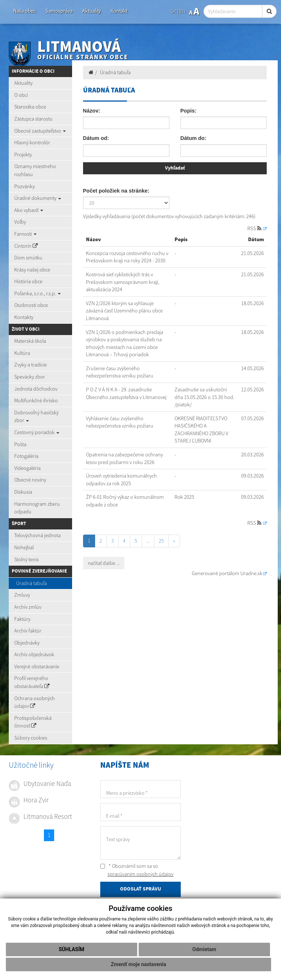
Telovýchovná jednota (38, 535)
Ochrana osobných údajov (35, 702)
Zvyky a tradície (31, 365)
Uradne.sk (251, 573)
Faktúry (22, 619)
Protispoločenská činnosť (33, 722)
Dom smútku (28, 258)
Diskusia (23, 492)
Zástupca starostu (33, 119)
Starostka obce (30, 107)
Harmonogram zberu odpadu (37, 508)
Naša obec (24, 11)
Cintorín (26, 246)
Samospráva (59, 11)
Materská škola (30, 341)
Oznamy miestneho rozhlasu (35, 170)
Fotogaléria (26, 456)
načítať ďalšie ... (104, 563)
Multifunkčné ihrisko (36, 400)
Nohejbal (24, 547)
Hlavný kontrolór (32, 143)
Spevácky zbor (30, 377)
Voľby (20, 222)
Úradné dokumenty (38, 198)
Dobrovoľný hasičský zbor (36, 417)
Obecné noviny (30, 480)
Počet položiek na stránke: (116, 191)
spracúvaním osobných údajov (140, 874)
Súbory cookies (31, 738)
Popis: (188, 111)
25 (161, 541)
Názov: (92, 111)
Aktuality (91, 11)
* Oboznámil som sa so (137, 870)
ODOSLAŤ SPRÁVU (140, 889)
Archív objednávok (34, 654)
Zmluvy (22, 595)
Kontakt (119, 11)
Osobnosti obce (31, 305)
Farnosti (25, 234)
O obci (21, 95)
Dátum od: (96, 138)
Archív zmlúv (28, 607)
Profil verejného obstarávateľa (32, 682)
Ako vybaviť (29, 210)
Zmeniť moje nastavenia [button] (138, 964)
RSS (255, 228)
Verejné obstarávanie (37, 666)
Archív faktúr (28, 631)
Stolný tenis (27, 559)
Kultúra (22, 353)
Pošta (20, 444)
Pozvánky (25, 186)
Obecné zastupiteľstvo (40, 131)
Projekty (23, 155)
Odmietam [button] (204, 949)
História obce (28, 281)
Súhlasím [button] (71, 949)
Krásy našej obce (32, 270)
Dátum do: (193, 138)
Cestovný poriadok (37, 432)
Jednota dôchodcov (36, 389)
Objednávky (27, 643)
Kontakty (24, 317)
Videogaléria (27, 468)
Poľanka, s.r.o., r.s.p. (38, 293)
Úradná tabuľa (31, 583)
